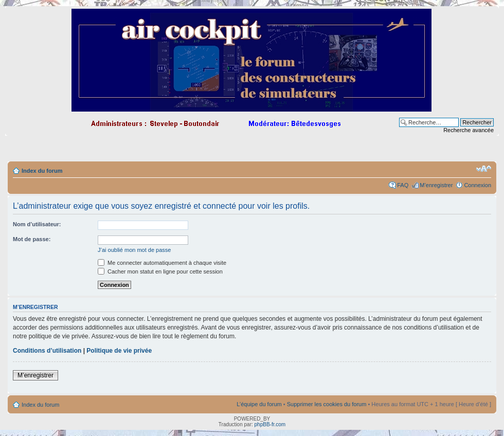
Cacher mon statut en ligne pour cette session (160, 271)
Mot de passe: (32, 239)
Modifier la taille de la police (484, 169)
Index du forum (42, 171)
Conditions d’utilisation (47, 351)
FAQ (403, 185)
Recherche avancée (469, 130)
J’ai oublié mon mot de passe (134, 250)
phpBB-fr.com (270, 424)
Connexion (478, 185)
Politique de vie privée (119, 351)
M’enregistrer (436, 185)
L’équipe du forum (259, 404)
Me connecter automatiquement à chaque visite (162, 263)
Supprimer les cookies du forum (327, 404)
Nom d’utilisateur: (37, 224)
